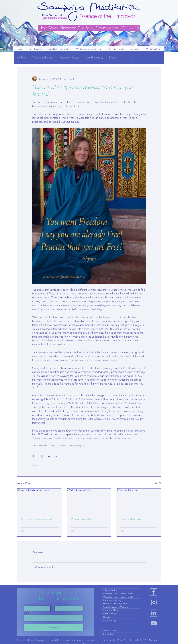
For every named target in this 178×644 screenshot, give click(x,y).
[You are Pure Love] (139, 501)
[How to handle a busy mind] (39, 501)
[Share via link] (56, 456)
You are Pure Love (130, 519)
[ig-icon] (154, 602)
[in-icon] (154, 613)
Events (113, 57)
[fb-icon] (154, 592)
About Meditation (43, 57)
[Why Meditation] (121, 590)
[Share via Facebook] (34, 456)
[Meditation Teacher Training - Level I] (121, 593)
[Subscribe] (54, 627)
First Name (30, 604)
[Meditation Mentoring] (121, 600)
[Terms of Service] (121, 631)
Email (27, 613)
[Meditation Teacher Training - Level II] (121, 597)
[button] (88, 50)
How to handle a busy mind (37, 519)
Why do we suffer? (82, 519)
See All (158, 483)
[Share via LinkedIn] (49, 456)
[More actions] (144, 79)
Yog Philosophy (94, 57)
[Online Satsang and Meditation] (121, 607)
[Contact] (121, 617)
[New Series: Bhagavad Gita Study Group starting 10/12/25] (89, 28)
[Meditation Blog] (121, 620)
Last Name (61, 604)
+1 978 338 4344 (146, 640)
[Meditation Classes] (121, 610)
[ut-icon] (154, 623)
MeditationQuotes (69, 57)
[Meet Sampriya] (121, 614)
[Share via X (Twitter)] (41, 456)
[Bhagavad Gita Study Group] (121, 604)
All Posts (22, 57)
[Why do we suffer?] (89, 501)
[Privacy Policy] (121, 634)
